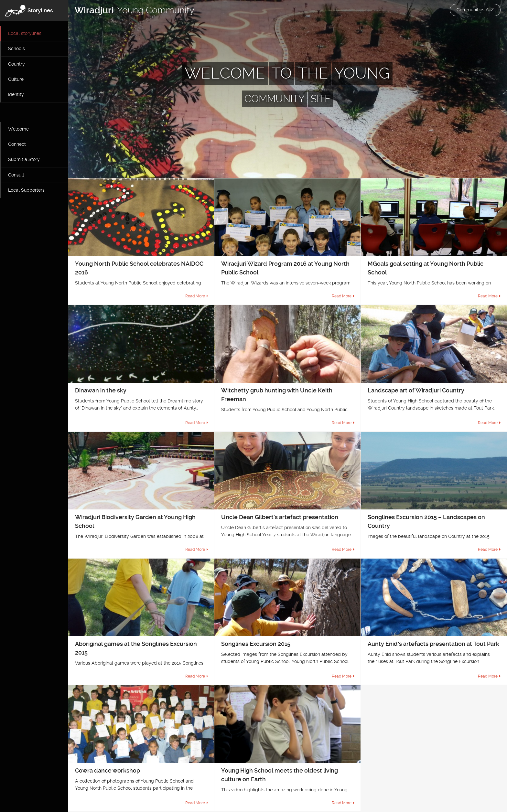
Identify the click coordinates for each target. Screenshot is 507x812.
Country (16, 64)
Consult (16, 175)
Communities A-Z (475, 10)
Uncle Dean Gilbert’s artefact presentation (280, 517)
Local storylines (25, 33)
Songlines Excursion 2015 (256, 644)
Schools (16, 48)
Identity (16, 94)
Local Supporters (26, 190)
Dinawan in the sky (101, 390)
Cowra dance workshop (108, 770)
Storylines (40, 10)
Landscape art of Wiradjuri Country (416, 390)
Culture (16, 79)
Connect (17, 144)
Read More (195, 296)
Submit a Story (24, 159)
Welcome (18, 129)
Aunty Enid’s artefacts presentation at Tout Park (433, 644)
